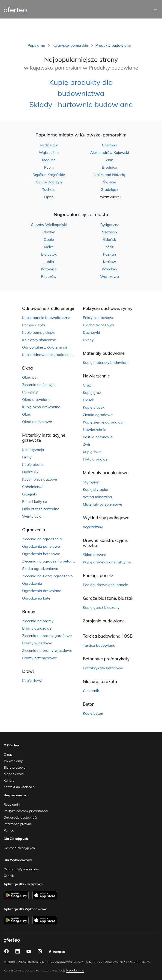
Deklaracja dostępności (21, 817)
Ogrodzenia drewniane (42, 591)
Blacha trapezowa (98, 325)
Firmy (27, 457)
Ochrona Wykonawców (21, 869)
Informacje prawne (18, 824)
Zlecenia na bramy (38, 621)
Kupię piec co (33, 464)
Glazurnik (91, 691)
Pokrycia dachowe (99, 318)
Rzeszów (49, 276)
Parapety (30, 392)
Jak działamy (13, 761)
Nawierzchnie (94, 430)
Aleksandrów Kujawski (110, 152)
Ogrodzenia (32, 583)
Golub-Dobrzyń (49, 182)
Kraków (109, 262)
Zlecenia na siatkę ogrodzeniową (50, 576)
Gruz (87, 385)
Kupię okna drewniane (41, 407)
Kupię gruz (92, 393)
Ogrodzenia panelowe (41, 546)
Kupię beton (93, 713)
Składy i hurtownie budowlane (81, 104)
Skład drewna (95, 555)
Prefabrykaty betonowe (103, 668)
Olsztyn (49, 232)
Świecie (109, 182)
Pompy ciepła (34, 325)
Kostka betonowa (98, 437)
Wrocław (109, 269)
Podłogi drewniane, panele (105, 585)
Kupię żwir (92, 452)
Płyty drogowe (95, 459)
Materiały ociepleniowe (102, 504)
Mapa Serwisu (14, 774)
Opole (49, 239)
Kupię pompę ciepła (39, 332)
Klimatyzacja (33, 450)
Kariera (9, 780)
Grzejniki (29, 494)
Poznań (110, 254)
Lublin (49, 262)
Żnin (109, 160)
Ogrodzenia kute (36, 598)
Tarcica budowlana (99, 645)
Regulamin (12, 804)
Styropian (91, 482)
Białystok (49, 254)
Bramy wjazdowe (37, 643)
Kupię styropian (96, 489)
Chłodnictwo (33, 487)
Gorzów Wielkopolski (49, 225)
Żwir (87, 444)
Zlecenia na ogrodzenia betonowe (51, 561)
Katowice (49, 269)
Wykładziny (93, 527)
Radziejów (49, 145)
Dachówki (91, 332)
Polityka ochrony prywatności (26, 811)
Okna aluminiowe (37, 422)
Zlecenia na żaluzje (38, 385)
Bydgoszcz (110, 225)
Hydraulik (30, 472)
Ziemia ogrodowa (98, 415)
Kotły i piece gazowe (40, 479)
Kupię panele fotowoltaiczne (46, 318)
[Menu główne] (156, 10)
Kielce (49, 247)
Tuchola (49, 189)
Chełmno (109, 145)
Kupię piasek (94, 407)
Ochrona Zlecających (19, 848)
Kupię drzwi (32, 680)
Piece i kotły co (35, 501)
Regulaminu (75, 970)
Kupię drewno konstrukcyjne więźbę (113, 562)
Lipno (49, 197)
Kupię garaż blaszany (101, 607)
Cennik (9, 876)
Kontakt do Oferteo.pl (19, 787)
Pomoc (9, 830)
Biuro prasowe (15, 767)
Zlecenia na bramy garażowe (47, 636)
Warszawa (109, 276)
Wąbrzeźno (49, 152)
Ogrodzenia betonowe (41, 554)
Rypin (49, 167)
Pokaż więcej (109, 197)
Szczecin (110, 232)
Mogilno (49, 160)
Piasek (88, 400)
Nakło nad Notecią (109, 175)
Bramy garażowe (37, 628)
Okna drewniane (36, 399)
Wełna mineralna (97, 497)
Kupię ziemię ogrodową (103, 422)
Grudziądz (110, 189)
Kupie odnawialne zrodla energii (49, 355)
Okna (27, 414)
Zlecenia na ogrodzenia (42, 539)
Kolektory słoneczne (39, 340)
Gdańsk (109, 239)
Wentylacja (32, 516)
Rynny (88, 340)
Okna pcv (30, 377)
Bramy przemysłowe (40, 658)
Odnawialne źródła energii (45, 347)
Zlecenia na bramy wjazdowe (47, 650)
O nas (8, 754)
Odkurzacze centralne (41, 509)
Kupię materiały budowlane (106, 362)
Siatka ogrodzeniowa (40, 569)
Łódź (110, 247)
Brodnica (110, 167)
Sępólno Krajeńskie (49, 175)
